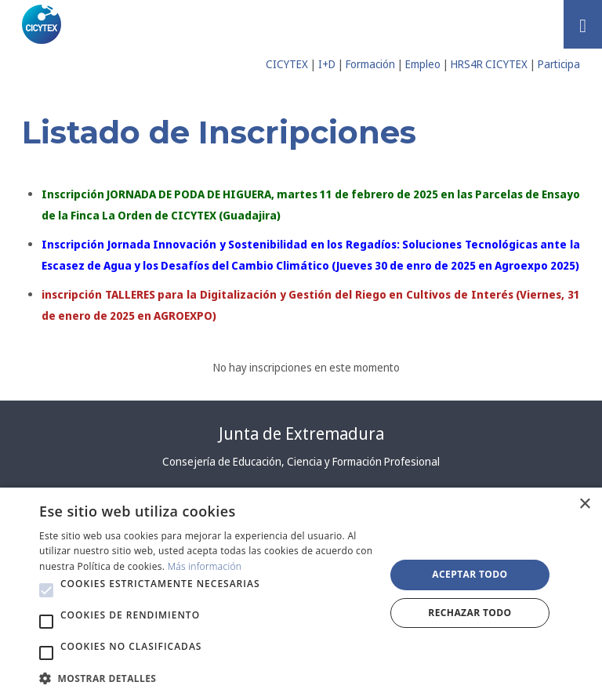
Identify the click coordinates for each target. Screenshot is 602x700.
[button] (46, 590)
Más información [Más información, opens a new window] (205, 566)
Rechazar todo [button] (470, 613)
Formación (370, 64)
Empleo (423, 64)
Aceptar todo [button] (470, 574)
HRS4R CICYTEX (489, 64)
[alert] (301, 594)
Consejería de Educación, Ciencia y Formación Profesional (301, 461)
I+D (327, 64)
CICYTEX (287, 64)
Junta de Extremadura (301, 433)
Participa (559, 64)
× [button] (584, 504)
